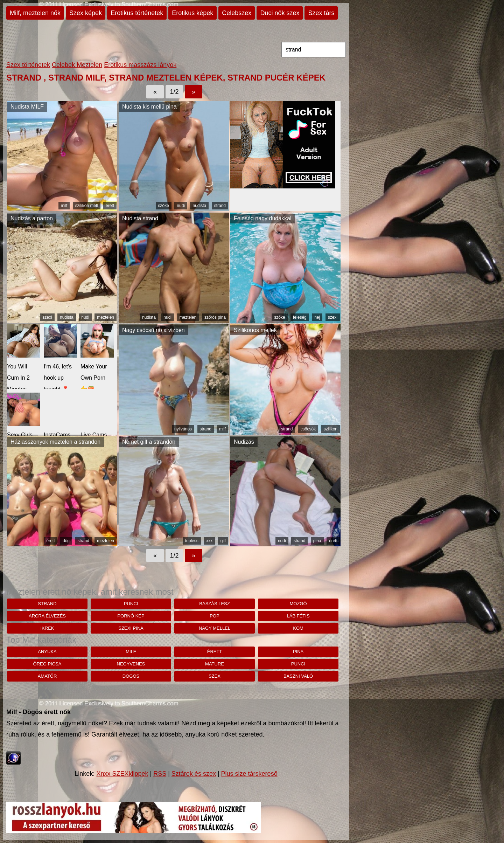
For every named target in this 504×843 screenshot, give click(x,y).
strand (220, 206)
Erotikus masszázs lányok (140, 65)
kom (298, 628)
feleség (300, 317)
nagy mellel (215, 628)
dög (66, 541)
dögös (131, 676)
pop (214, 616)
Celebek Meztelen (77, 65)
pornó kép (131, 616)
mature (215, 664)
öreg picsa (47, 664)
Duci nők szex (280, 13)
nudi (181, 206)
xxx (209, 541)
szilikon (331, 429)
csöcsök (308, 429)
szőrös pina (215, 317)
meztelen (106, 317)
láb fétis (298, 616)
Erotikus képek (192, 13)
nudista (199, 206)
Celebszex (237, 13)
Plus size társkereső (249, 774)
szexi (47, 317)
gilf (223, 541)
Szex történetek (28, 65)
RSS (160, 774)
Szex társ (321, 13)
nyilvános (183, 429)
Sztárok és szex (194, 774)
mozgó (298, 604)
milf (64, 206)
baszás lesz (214, 604)
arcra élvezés (47, 616)
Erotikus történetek (137, 13)
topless (192, 541)
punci (131, 604)
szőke (164, 206)
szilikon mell (87, 206)
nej (317, 317)
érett (110, 206)
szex (215, 676)
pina (317, 541)
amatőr (47, 676)
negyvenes (131, 664)
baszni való (298, 676)
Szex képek (86, 13)
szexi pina (131, 628)
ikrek (47, 628)
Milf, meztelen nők (35, 13)
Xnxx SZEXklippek (122, 774)
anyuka (47, 652)
